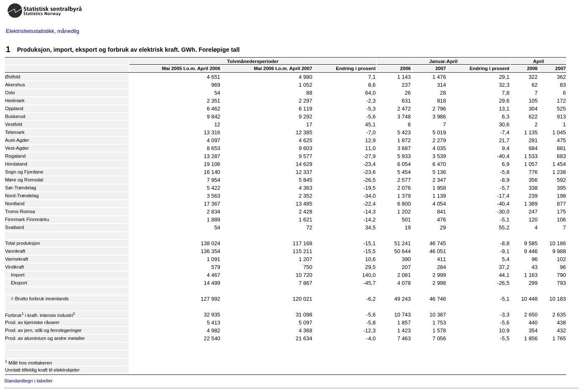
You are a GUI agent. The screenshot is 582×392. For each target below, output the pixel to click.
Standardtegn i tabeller (28, 381)
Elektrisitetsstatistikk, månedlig (43, 31)
